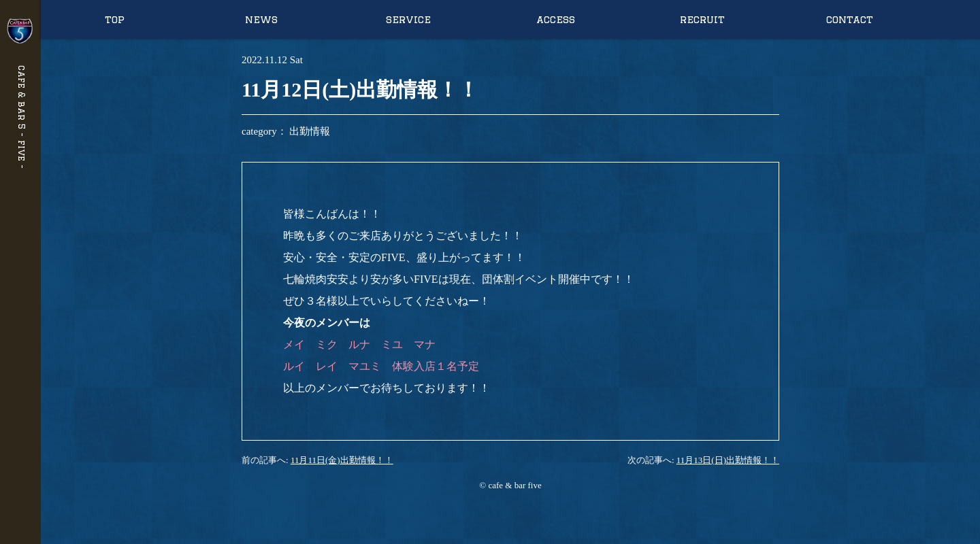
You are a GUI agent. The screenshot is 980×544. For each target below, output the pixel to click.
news (261, 19)
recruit (702, 19)
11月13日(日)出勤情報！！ (728, 460)
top (115, 19)
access (556, 19)
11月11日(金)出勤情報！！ (342, 460)
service (408, 19)
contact (850, 19)
